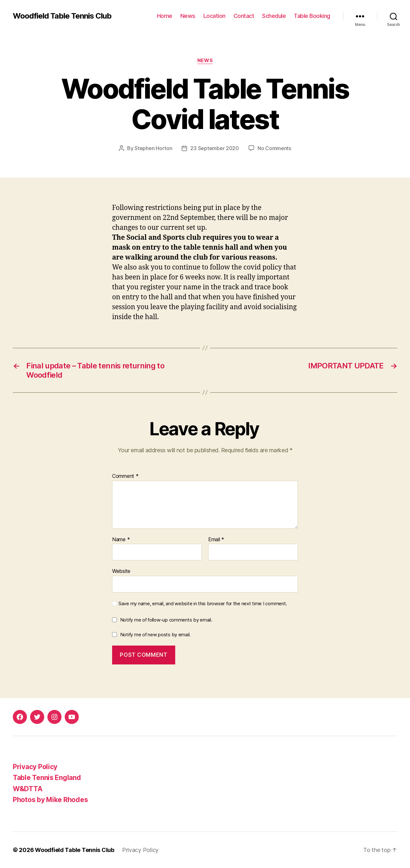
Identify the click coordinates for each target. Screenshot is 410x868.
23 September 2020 (214, 148)
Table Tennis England (47, 778)
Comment (125, 476)
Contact (244, 16)
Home (165, 16)
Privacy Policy (35, 767)
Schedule (274, 16)
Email (216, 540)
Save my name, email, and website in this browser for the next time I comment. (203, 604)
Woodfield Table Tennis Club (62, 16)
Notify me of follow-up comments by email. (166, 620)
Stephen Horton (153, 148)
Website (121, 571)
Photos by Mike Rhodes (50, 800)
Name (121, 540)
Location (214, 16)
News (188, 16)
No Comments (274, 148)
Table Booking (312, 16)
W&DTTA (28, 789)
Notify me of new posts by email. (155, 635)
